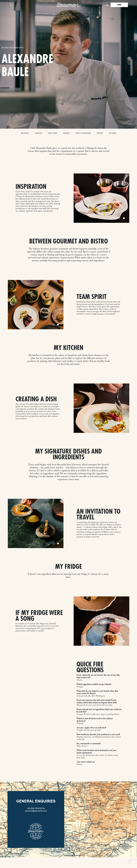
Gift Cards (112, 133)
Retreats (100, 133)
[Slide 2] (124, 218)
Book (119, 5)
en (107, 5)
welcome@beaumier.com (36, 811)
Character (38, 133)
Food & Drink (53, 133)
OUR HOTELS (25, 133)
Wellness (66, 133)
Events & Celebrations (83, 133)
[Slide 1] (119, 218)
